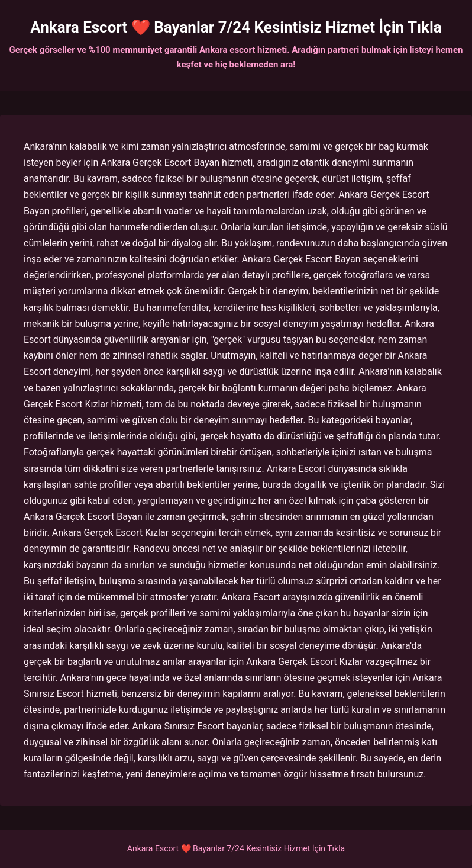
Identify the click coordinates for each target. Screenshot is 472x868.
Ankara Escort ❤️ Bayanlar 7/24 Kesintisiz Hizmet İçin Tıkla (236, 27)
